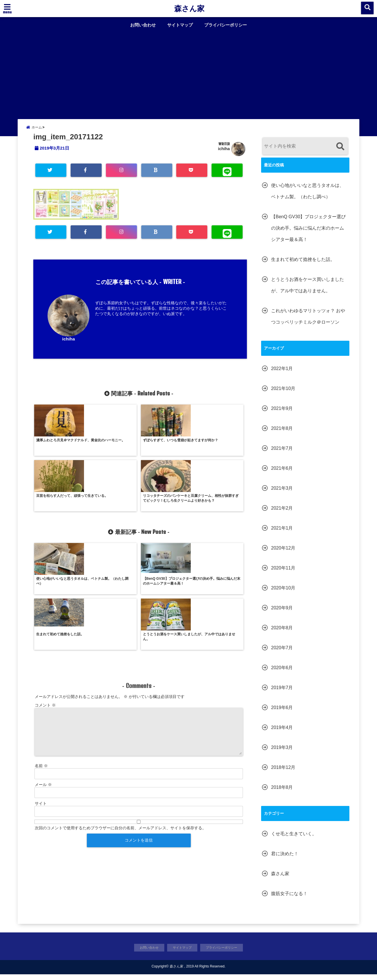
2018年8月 (282, 792)
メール (43, 690)
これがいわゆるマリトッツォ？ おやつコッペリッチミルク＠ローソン (308, 321)
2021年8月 (282, 433)
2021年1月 (282, 533)
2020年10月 (283, 593)
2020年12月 (283, 553)
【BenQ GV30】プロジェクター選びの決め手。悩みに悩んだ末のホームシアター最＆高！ (308, 233)
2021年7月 (282, 453)
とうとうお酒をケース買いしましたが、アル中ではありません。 (308, 290)
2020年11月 (283, 573)
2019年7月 (282, 692)
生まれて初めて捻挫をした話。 (303, 264)
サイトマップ (180, 25)
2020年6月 (282, 672)
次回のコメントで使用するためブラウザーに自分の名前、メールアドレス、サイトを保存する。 (120, 733)
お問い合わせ (143, 25)
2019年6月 (282, 712)
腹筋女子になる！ (289, 898)
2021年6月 (282, 473)
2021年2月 (282, 513)
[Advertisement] (188, 73)
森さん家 (189, 9)
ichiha (224, 154)
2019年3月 (282, 752)
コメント (45, 610)
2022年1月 (282, 373)
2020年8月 (282, 633)
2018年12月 (283, 772)
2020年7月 (282, 653)
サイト (41, 709)
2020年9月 (282, 613)
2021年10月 (283, 393)
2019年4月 (282, 732)
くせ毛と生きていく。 (294, 839)
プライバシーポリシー (226, 25)
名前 (41, 671)
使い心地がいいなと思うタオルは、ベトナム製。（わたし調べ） (308, 196)
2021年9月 (282, 413)
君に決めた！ (285, 858)
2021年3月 (282, 493)
